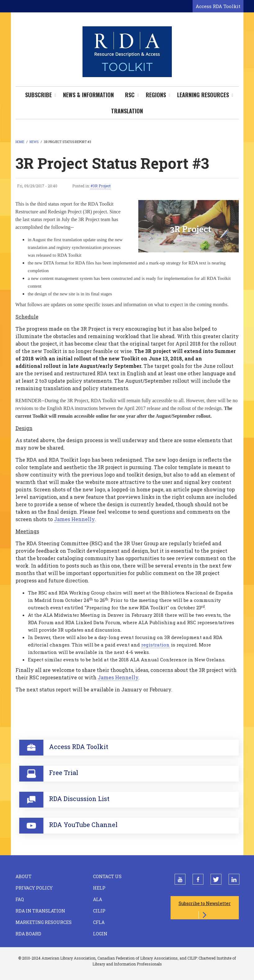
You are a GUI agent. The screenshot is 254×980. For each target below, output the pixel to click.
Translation (127, 111)
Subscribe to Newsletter (205, 903)
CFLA (99, 922)
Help (99, 888)
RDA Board (28, 934)
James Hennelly (74, 519)
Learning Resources (203, 95)
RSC (130, 95)
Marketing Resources (44, 922)
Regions (156, 95)
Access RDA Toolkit (218, 6)
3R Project (102, 186)
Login (100, 934)
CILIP (99, 911)
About (24, 876)
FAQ (20, 899)
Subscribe (38, 95)
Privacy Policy (34, 888)
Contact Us (107, 876)
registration (155, 645)
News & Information (88, 95)
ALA (98, 899)
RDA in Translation (40, 911)
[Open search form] (187, 7)
